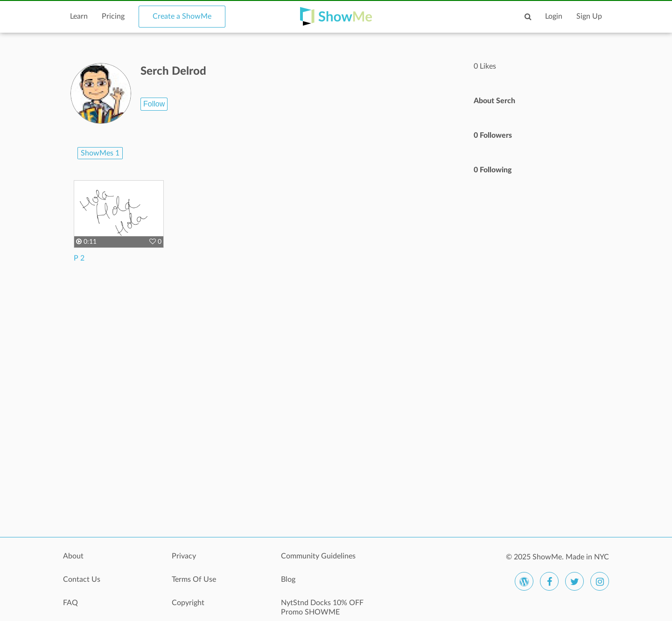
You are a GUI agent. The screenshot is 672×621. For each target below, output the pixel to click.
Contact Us (82, 579)
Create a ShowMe (182, 16)
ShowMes (100, 153)
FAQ (70, 603)
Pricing (113, 16)
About (73, 556)
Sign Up (589, 16)
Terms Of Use (194, 579)
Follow (154, 104)
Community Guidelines (318, 556)
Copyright (188, 603)
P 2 (79, 258)
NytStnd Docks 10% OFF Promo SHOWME (322, 607)
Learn (79, 16)
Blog (288, 579)
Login (554, 16)
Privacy (184, 556)
